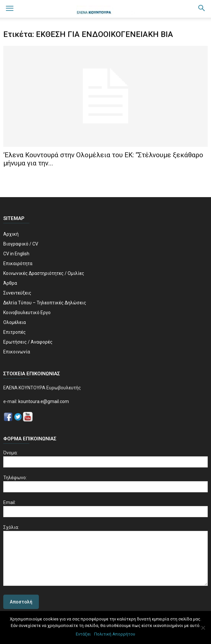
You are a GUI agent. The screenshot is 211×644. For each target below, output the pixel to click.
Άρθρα (10, 283)
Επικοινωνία (17, 352)
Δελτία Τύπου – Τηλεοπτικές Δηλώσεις (45, 303)
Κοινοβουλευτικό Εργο (27, 313)
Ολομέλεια (15, 322)
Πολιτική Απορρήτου (115, 634)
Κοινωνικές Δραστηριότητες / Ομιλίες (44, 273)
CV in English (16, 254)
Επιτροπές (15, 332)
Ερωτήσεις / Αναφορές (28, 342)
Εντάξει (83, 634)
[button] (202, 9)
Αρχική (11, 234)
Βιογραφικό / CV (21, 244)
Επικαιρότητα (18, 263)
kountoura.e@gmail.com (43, 401)
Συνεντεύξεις (17, 293)
